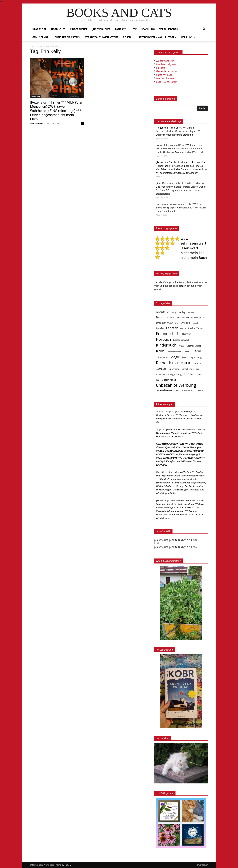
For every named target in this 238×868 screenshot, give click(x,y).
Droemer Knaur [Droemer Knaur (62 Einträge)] (164, 323)
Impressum (203, 865)
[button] (204, 29)
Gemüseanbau (41, 37)
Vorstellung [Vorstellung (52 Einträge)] (187, 390)
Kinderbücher (79, 29)
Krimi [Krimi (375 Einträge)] (161, 351)
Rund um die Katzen (68, 37)
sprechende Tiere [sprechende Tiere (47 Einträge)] (190, 369)
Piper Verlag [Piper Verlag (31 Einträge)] (196, 357)
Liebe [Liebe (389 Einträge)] (196, 351)
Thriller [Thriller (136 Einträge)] (189, 374)
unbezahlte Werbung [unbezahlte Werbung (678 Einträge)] (176, 385)
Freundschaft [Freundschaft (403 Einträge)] (168, 334)
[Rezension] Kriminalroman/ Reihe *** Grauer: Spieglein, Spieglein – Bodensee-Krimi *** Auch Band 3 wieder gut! (181, 208)
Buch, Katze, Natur (166, 82)
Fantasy (120, 29)
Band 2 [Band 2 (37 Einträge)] (170, 318)
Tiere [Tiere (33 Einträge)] (199, 374)
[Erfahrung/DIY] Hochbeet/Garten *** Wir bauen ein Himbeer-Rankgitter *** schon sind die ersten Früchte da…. (180, 433)
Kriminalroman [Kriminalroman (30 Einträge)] (175, 352)
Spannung (148, 29)
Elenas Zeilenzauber (167, 71)
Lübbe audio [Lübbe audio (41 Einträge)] (162, 357)
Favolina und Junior (166, 64)
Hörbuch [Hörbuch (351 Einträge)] (163, 339)
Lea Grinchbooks (165, 78)
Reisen (128, 37)
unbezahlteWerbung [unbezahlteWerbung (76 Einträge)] (168, 390)
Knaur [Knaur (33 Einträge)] (181, 346)
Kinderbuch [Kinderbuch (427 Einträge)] (166, 345)
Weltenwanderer (165, 61)
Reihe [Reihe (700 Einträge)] (161, 363)
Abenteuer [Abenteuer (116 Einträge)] (163, 312)
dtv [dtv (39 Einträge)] (177, 323)
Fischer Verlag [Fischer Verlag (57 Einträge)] (196, 328)
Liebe (134, 29)
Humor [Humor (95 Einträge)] (186, 334)
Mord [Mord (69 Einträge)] (185, 357)
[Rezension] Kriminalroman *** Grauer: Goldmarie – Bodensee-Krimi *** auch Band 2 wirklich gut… (179, 514)
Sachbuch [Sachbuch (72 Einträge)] (161, 369)
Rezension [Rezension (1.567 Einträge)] (180, 363)
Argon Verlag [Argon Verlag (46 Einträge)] (179, 312)
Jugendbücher (101, 29)
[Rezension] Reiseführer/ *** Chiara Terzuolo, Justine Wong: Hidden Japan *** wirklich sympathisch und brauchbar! (178, 131)
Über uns (188, 37)
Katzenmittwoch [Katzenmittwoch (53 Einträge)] (181, 340)
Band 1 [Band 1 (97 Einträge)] (160, 317)
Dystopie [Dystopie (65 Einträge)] (185, 323)
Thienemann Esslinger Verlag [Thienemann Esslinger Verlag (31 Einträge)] (169, 374)
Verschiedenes (168, 29)
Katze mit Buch (164, 75)
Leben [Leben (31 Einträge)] (186, 352)
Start (32, 46)
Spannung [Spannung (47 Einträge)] (174, 369)
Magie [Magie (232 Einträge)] (175, 357)
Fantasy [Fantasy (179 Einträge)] (172, 328)
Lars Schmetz (37, 123)
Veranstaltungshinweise (102, 37)
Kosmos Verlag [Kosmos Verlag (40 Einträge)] (194, 346)
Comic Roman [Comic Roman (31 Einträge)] (197, 318)
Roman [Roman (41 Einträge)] (197, 364)
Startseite (39, 29)
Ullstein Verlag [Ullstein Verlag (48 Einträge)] (169, 380)
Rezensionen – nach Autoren (157, 37)
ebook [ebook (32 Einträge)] (195, 323)
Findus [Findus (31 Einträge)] (183, 328)
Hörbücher (58, 29)
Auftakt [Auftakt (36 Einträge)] (191, 312)
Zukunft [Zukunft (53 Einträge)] (199, 390)
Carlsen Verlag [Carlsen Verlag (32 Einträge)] (182, 318)
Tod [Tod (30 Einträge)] (158, 380)
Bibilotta (160, 68)
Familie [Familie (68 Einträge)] (160, 328)
